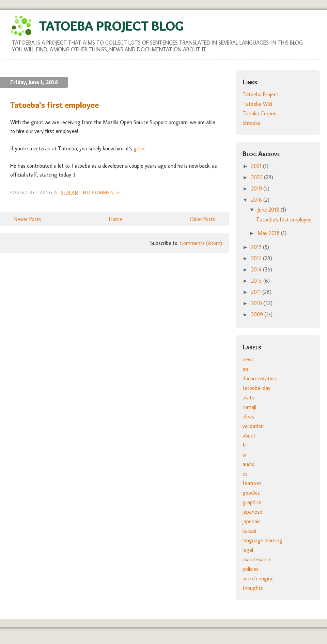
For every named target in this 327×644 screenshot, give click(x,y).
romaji (249, 407)
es (245, 474)
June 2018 (269, 210)
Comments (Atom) (201, 243)
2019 (257, 188)
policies (251, 569)
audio (248, 464)
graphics (252, 502)
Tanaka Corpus (259, 113)
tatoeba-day (256, 388)
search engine (258, 578)
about (249, 435)
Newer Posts (27, 219)
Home (116, 219)
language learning (262, 540)
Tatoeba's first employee (54, 105)
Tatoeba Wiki (257, 104)
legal (248, 550)
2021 (257, 166)
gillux (139, 148)
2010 (257, 303)
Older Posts (203, 219)
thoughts (253, 588)
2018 (257, 200)
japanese (252, 512)
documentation (259, 378)
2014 (257, 269)
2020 (258, 177)
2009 (258, 314)
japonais (252, 521)
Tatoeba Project (260, 94)
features (252, 483)
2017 (257, 247)
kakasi (249, 531)
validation (253, 426)
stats (248, 397)
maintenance (257, 559)
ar (245, 455)
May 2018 (269, 233)
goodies (251, 493)
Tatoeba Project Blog (111, 26)
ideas (248, 416)
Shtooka (252, 123)
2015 (257, 258)
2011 (257, 292)
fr (244, 445)
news (248, 359)
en (245, 369)
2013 (257, 281)
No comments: (102, 192)
